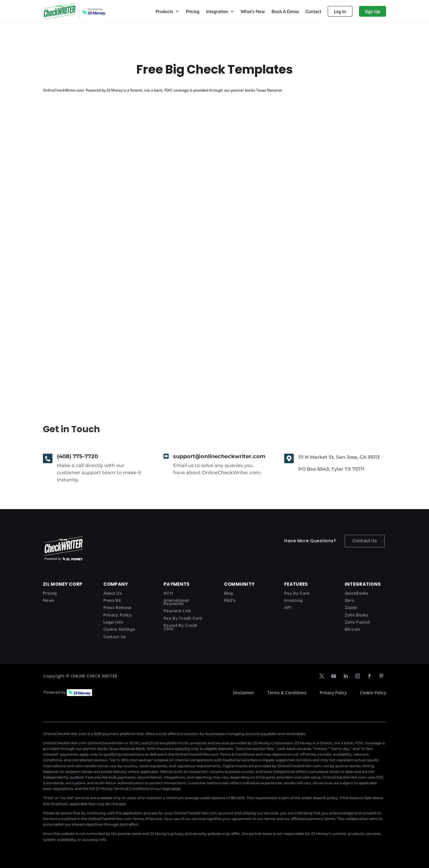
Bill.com (352, 629)
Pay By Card (297, 593)
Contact (313, 11)
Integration (217, 11)
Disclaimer (244, 693)
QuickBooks (357, 593)
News (48, 600)
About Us (113, 593)
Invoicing (293, 600)
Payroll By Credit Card (180, 627)
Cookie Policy (373, 693)
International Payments (176, 602)
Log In (340, 11)
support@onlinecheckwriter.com (219, 456)
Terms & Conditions (287, 693)
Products (164, 11)
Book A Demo (285, 11)
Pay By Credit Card (183, 618)
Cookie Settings (119, 629)
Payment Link (177, 611)
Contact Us (365, 541)
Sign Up (373, 11)
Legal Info (113, 622)
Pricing (193, 11)
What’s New (253, 11)
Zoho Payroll (357, 622)
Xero (349, 600)
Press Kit (112, 600)
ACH (168, 593)
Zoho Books (357, 615)
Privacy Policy (118, 615)
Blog (228, 593)
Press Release (118, 607)
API (288, 607)
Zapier (351, 607)
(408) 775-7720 (77, 456)
